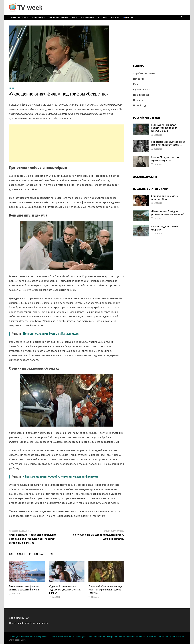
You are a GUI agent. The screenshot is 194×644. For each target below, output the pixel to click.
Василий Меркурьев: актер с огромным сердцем (165, 159)
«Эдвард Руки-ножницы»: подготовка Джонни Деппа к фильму (65, 590)
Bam (23, 640)
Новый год (139, 105)
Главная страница (20, 17)
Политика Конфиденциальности (29, 623)
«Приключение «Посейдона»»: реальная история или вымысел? (168, 213)
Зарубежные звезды (58, 17)
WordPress (14, 640)
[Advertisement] (67, 143)
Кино (74, 17)
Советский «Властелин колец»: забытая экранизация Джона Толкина (105, 590)
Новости (115, 17)
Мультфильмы (88, 17)
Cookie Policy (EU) (19, 618)
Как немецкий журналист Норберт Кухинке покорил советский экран (164, 128)
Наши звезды (39, 17)
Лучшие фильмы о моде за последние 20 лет (164, 198)
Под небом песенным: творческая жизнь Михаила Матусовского (168, 143)
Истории (102, 17)
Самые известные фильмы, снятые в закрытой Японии (24, 588)
